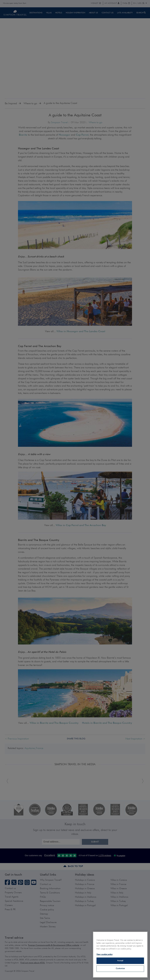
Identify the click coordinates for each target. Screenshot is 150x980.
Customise (120, 969)
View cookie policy (104, 955)
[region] (120, 955)
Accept (120, 961)
